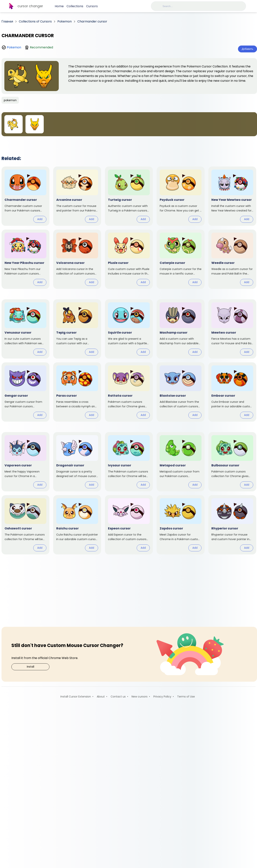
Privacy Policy (162, 857)
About (101, 857)
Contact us (118, 857)
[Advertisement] (129, 171)
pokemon (10, 100)
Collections (75, 6)
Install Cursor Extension (76, 857)
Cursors (92, 6)
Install (31, 827)
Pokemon (14, 47)
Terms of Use (186, 857)
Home (59, 6)
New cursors (140, 857)
